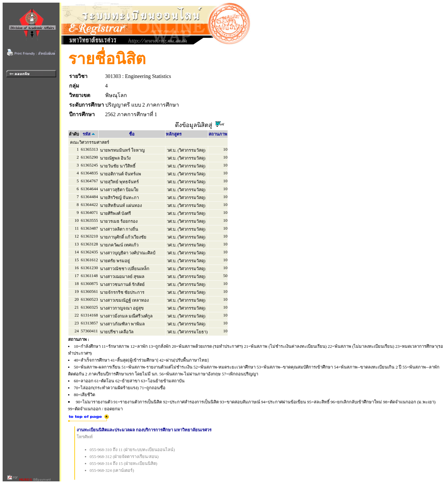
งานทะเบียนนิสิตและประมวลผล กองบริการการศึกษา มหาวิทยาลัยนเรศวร (144, 430)
